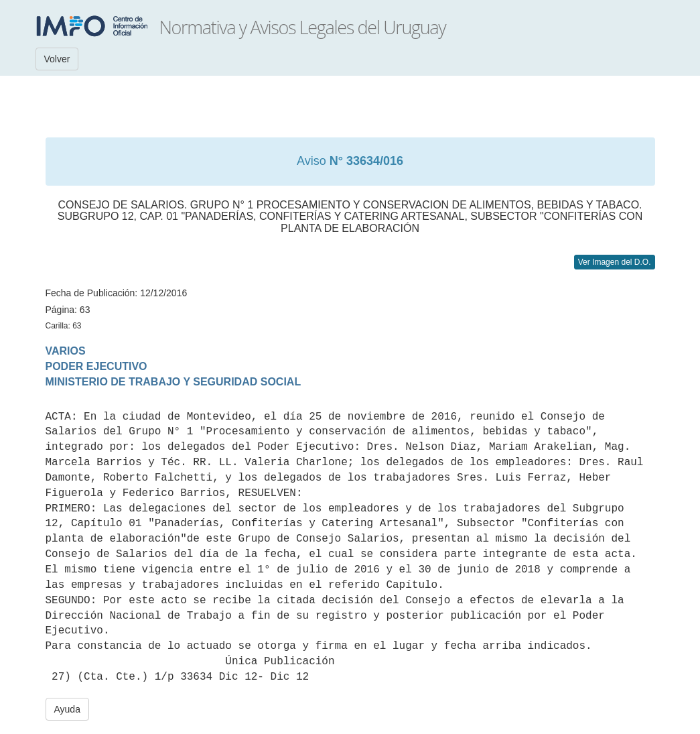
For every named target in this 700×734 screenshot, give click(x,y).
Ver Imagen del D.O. (615, 262)
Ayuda (67, 709)
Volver (57, 59)
